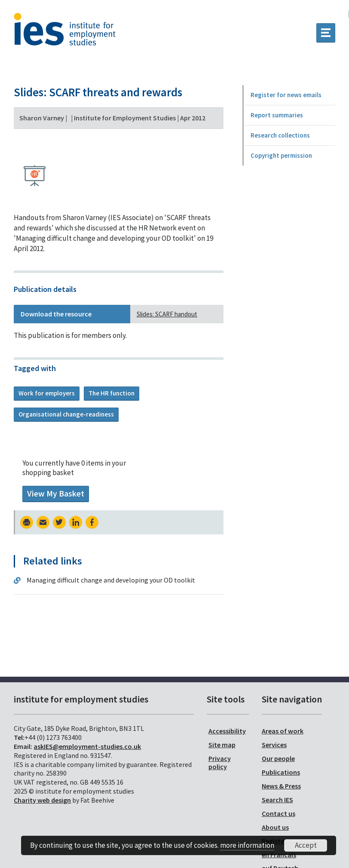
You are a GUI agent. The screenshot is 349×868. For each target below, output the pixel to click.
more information (247, 845)
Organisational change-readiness (66, 414)
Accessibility (227, 731)
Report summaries (277, 115)
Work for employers (47, 393)
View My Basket (56, 494)
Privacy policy (220, 762)
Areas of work (283, 731)
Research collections (280, 135)
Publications (281, 772)
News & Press (281, 786)
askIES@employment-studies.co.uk (87, 746)
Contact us (279, 813)
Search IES (277, 800)
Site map (222, 745)
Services (274, 745)
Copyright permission (281, 155)
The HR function (112, 393)
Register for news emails (286, 95)
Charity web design (42, 800)
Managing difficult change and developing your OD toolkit (111, 580)
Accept (306, 845)
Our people (278, 758)
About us (275, 827)
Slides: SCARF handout (167, 314)
